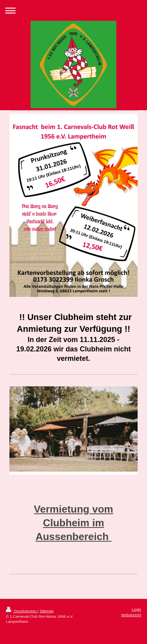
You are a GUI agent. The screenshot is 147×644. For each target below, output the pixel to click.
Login (136, 609)
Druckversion (22, 611)
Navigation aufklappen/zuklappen (73, 10)
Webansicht (131, 615)
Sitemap (47, 611)
